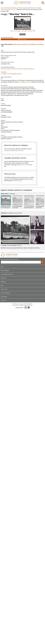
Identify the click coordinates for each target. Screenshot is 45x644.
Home (2, 267)
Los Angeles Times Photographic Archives (11, 74)
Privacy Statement (5, 293)
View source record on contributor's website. (29, 44)
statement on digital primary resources (14, 151)
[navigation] (2, 3)
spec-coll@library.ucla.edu (25, 82)
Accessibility (4, 297)
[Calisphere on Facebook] (29, 308)
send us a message (17, 181)
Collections (4, 278)
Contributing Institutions (7, 274)
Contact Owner (23, 39)
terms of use (24, 165)
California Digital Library (26, 305)
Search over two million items (10, 260)
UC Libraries (30, 304)
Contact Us (4, 300)
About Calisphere (5, 271)
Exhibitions (4, 282)
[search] (43, 3)
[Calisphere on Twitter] (26, 308)
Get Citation (22, 34)
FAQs (2, 285)
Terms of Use (4, 289)
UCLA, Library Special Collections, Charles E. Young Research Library (18, 8)
